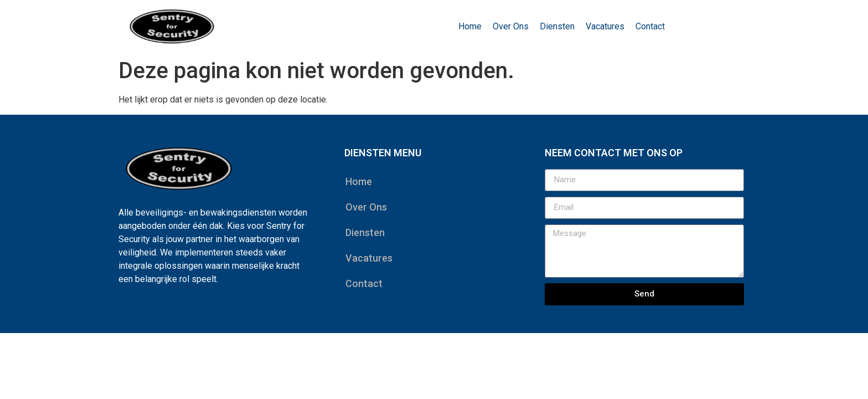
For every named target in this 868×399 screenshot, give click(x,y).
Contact (650, 26)
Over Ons (511, 26)
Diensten (557, 26)
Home (470, 26)
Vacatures (605, 26)
